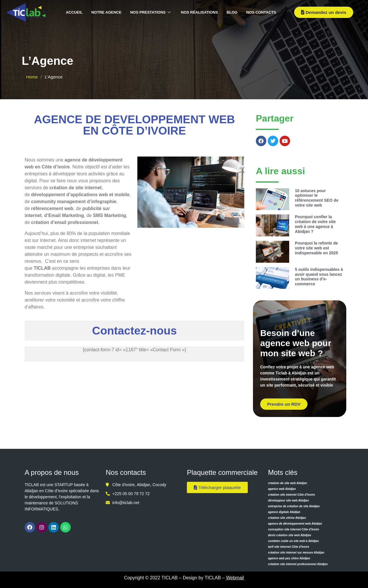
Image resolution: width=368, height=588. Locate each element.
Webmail (235, 578)
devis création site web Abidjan (290, 535)
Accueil (74, 12)
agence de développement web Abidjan (295, 524)
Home (32, 77)
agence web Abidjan (282, 489)
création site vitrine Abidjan (287, 518)
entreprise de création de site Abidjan (294, 506)
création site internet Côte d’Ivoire (292, 495)
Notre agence (106, 12)
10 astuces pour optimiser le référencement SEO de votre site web (317, 198)
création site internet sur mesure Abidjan (296, 553)
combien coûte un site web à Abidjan (293, 541)
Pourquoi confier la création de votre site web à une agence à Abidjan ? (315, 224)
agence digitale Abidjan (284, 512)
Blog (232, 12)
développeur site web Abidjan (288, 500)
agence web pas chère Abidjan (289, 558)
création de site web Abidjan (288, 483)
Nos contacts (261, 12)
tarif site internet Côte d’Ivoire (289, 547)
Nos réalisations (200, 12)
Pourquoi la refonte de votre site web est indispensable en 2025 (317, 248)
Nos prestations (150, 13)
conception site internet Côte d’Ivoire (294, 529)
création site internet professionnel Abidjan (298, 564)
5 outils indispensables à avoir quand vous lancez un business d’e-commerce (319, 277)
